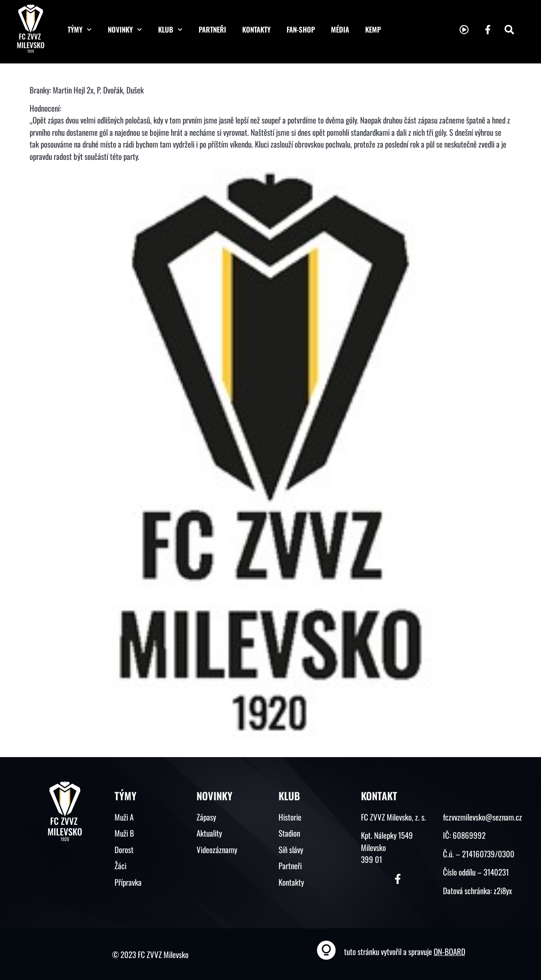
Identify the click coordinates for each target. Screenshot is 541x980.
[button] (509, 30)
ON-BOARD (449, 951)
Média (340, 29)
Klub (170, 30)
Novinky (125, 30)
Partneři (212, 29)
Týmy (80, 30)
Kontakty (256, 29)
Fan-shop (301, 29)
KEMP (373, 29)
